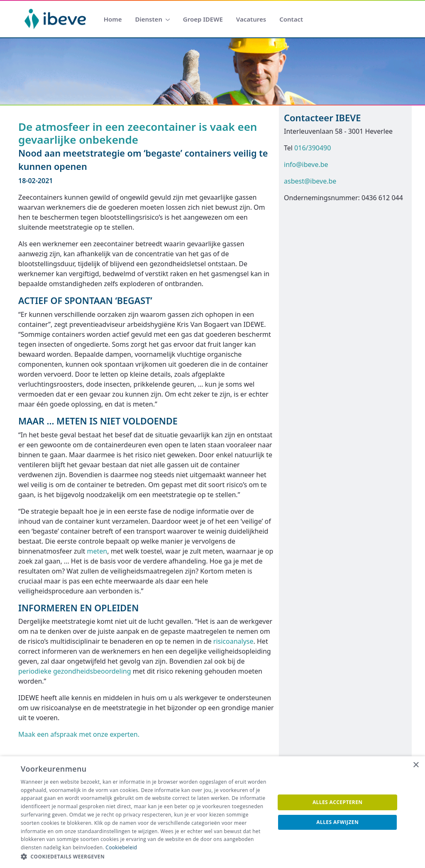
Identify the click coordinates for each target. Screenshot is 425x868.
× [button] (416, 765)
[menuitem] (113, 19)
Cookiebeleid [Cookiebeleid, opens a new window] (121, 847)
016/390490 (313, 148)
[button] (144, 857)
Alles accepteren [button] (338, 802)
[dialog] (212, 812)
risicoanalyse (233, 641)
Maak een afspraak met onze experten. (79, 734)
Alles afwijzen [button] (337, 822)
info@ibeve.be (306, 164)
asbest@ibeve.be (310, 181)
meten (97, 551)
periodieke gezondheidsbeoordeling (75, 671)
